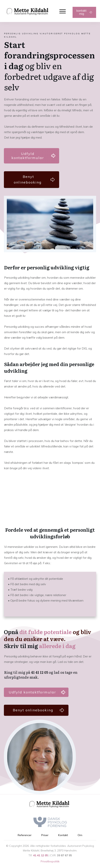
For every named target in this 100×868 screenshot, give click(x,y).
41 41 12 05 (40, 855)
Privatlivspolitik (50, 861)
